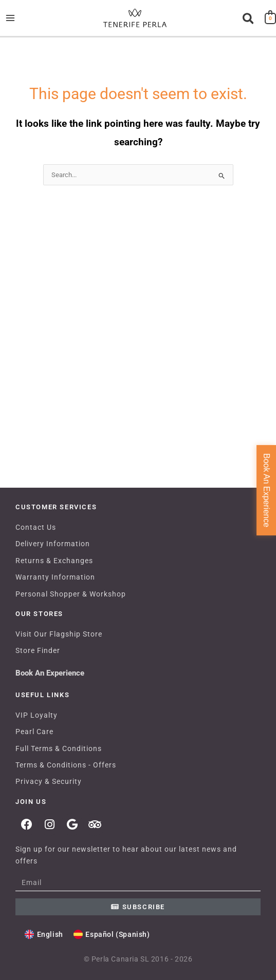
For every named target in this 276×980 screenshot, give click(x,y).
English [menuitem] (50, 934)
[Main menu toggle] (10, 18)
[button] (249, 19)
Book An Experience (50, 673)
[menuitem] (44, 935)
